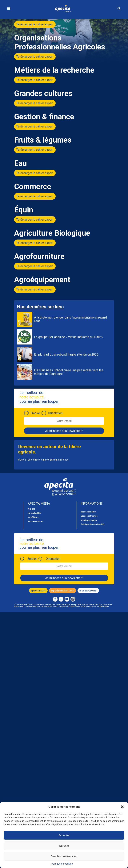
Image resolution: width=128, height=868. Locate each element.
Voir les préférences (64, 856)
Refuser (64, 846)
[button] (122, 807)
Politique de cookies (62, 864)
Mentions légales (89, 520)
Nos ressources (35, 522)
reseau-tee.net (88, 590)
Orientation (55, 413)
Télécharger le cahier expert (35, 24)
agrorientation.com (63, 590)
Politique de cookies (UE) (93, 524)
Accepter (64, 835)
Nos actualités (34, 513)
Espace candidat (88, 512)
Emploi (35, 413)
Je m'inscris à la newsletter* (64, 431)
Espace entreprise (89, 516)
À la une (31, 509)
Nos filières (33, 517)
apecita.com (38, 590)
